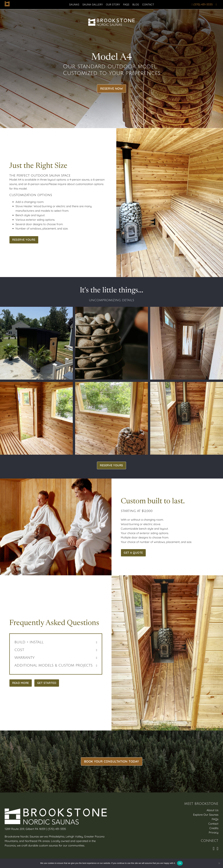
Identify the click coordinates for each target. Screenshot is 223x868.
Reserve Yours (24, 240)
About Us (212, 810)
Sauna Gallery (93, 4)
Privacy (214, 832)
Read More (21, 683)
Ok (180, 863)
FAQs (126, 4)
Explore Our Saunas (206, 815)
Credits (214, 828)
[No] (219, 863)
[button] (56, 642)
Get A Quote (133, 553)
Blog (136, 4)
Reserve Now (112, 89)
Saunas (74, 4)
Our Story (113, 4)
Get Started (47, 683)
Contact (148, 4)
